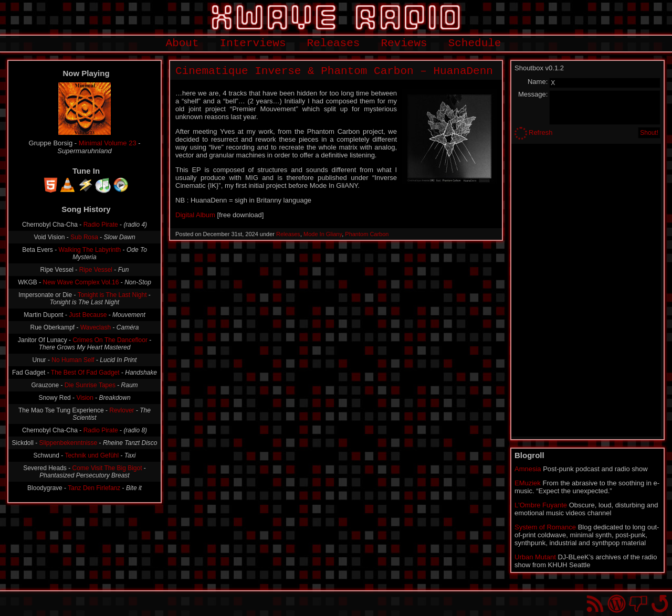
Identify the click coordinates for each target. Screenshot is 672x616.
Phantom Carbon (367, 234)
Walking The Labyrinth (90, 250)
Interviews (253, 43)
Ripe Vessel (96, 270)
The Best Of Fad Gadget (85, 373)
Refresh (541, 132)
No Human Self (73, 360)
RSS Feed (595, 604)
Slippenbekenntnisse (68, 443)
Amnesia (528, 469)
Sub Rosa (84, 237)
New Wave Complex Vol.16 (81, 282)
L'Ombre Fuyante (541, 505)
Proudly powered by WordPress (617, 604)
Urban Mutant (535, 557)
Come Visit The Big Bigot (107, 468)
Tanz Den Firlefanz (94, 488)
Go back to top (660, 604)
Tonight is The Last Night (112, 295)
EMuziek (528, 483)
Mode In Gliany (323, 234)
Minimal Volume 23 (108, 143)
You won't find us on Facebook (638, 604)
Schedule (475, 43)
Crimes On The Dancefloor (110, 340)
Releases (334, 43)
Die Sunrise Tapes (90, 385)
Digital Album (195, 215)
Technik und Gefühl (92, 455)
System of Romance (545, 527)
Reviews (404, 43)
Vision (85, 398)
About (182, 43)
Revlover (122, 410)
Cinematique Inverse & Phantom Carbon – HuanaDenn (334, 71)
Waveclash (96, 327)
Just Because (88, 315)
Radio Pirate (101, 225)
